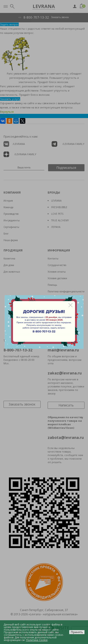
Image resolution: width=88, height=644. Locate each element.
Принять (77, 632)
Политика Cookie (37, 640)
